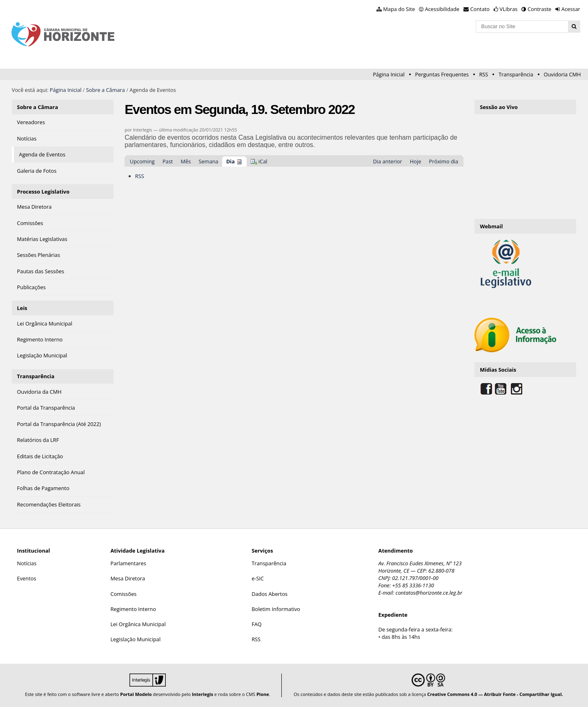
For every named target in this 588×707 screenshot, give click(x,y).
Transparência (516, 74)
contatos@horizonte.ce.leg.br (429, 593)
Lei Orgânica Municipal (138, 624)
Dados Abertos (269, 594)
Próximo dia (444, 161)
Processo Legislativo (43, 192)
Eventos (27, 578)
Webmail (491, 226)
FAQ (257, 624)
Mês (186, 161)
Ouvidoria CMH (562, 74)
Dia (231, 161)
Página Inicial (389, 74)
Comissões (123, 594)
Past (168, 161)
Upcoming (142, 161)
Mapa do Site (399, 9)
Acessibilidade (442, 9)
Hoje (416, 161)
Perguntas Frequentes (442, 74)
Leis (22, 308)
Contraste (539, 9)
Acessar (571, 9)
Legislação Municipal (135, 639)
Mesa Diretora (128, 578)
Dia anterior (388, 161)
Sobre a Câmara (106, 90)
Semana (209, 161)
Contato (480, 9)
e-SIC (258, 578)
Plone (263, 694)
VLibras (509, 9)
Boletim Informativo (276, 609)
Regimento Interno (133, 609)
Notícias (27, 563)
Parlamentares (128, 563)
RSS (483, 74)
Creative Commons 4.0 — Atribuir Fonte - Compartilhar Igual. (495, 694)
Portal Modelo (136, 694)
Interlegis (203, 694)
